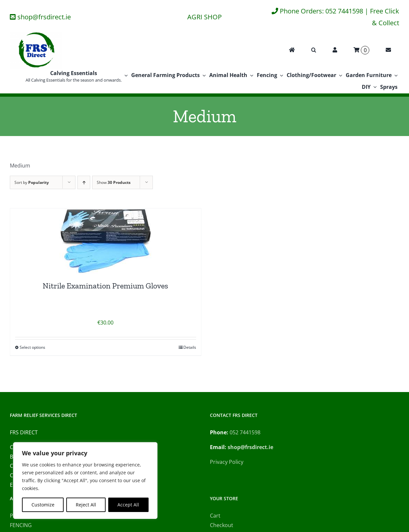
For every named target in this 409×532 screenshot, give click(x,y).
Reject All (86, 505)
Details (190, 347)
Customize (43, 505)
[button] (314, 50)
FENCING (21, 525)
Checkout (222, 525)
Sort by (32, 182)
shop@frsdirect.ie (44, 17)
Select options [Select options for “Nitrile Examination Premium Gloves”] (32, 347)
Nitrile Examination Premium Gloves (105, 286)
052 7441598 (245, 432)
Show (114, 182)
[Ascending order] (84, 182)
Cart (215, 516)
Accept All (128, 505)
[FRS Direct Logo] (36, 34)
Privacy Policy (227, 462)
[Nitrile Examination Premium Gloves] (106, 241)
